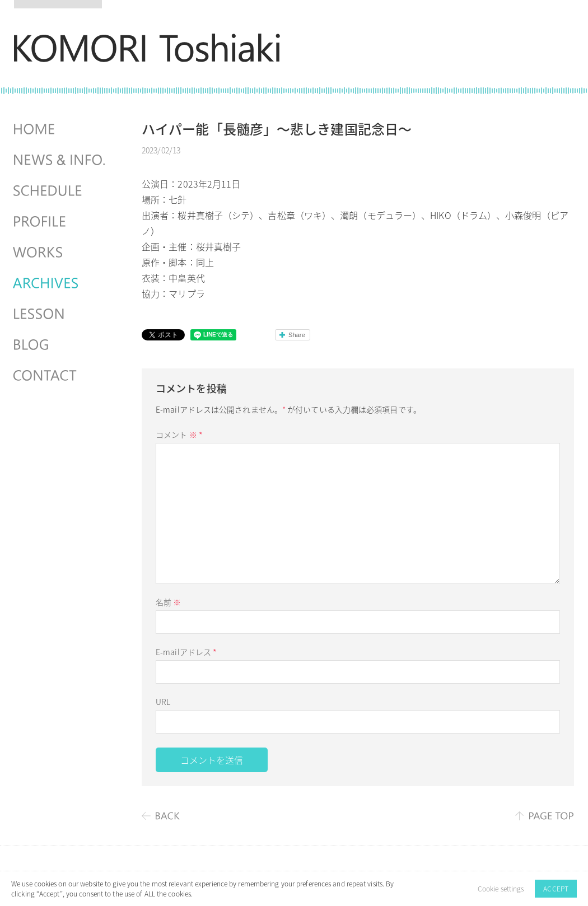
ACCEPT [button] (556, 889)
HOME (60, 129)
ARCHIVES (60, 283)
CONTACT (60, 376)
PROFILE (60, 222)
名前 (168, 602)
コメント (179, 435)
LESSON (60, 314)
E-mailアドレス (186, 652)
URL (163, 702)
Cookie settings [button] (501, 889)
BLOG (60, 345)
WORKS (60, 253)
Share (297, 335)
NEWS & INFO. (60, 160)
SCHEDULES (60, 191)
